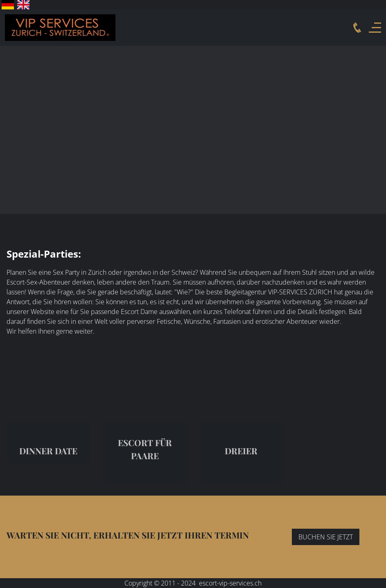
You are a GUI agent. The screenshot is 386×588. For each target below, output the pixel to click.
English (23, 5)
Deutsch (8, 5)
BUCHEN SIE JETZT (326, 537)
